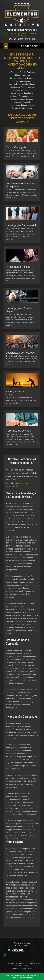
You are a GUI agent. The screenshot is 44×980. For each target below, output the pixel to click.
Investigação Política (18, 267)
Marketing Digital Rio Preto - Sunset (22, 968)
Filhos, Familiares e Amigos (17, 393)
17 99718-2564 (17, 950)
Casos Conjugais (16, 147)
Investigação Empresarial (21, 225)
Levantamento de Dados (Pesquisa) (20, 185)
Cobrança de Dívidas (18, 431)
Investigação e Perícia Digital (19, 310)
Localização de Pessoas (20, 353)
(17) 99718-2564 (31, 46)
